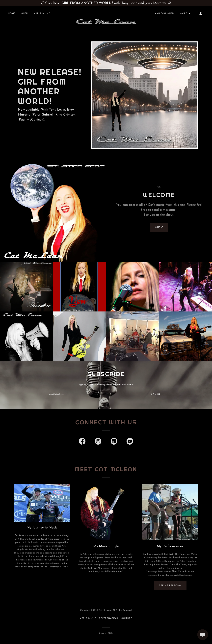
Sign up (155, 394)
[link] (106, 13)
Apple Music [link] (42, 14)
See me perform (170, 586)
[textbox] (93, 394)
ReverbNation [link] (108, 618)
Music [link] (25, 14)
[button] (185, 14)
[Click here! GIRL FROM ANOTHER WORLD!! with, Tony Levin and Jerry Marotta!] (106, 3)
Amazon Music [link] (165, 14)
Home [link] (12, 14)
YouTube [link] (126, 618)
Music (159, 227)
